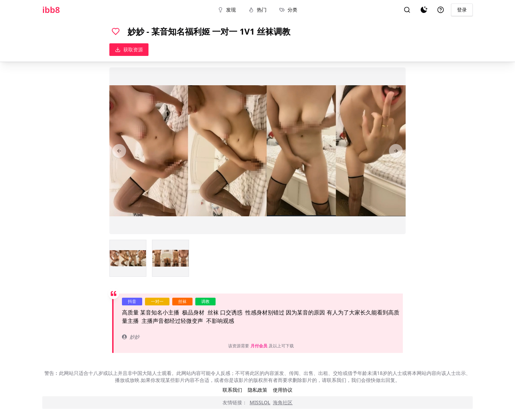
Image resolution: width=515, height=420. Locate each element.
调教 (205, 301)
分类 (288, 10)
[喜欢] (116, 31)
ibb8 (51, 10)
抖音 (132, 301)
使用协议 (283, 390)
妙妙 (131, 337)
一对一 (157, 301)
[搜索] (407, 10)
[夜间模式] (424, 10)
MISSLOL (260, 402)
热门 (257, 10)
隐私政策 (257, 390)
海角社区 (283, 402)
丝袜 (182, 301)
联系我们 (232, 390)
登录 (462, 10)
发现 (227, 10)
